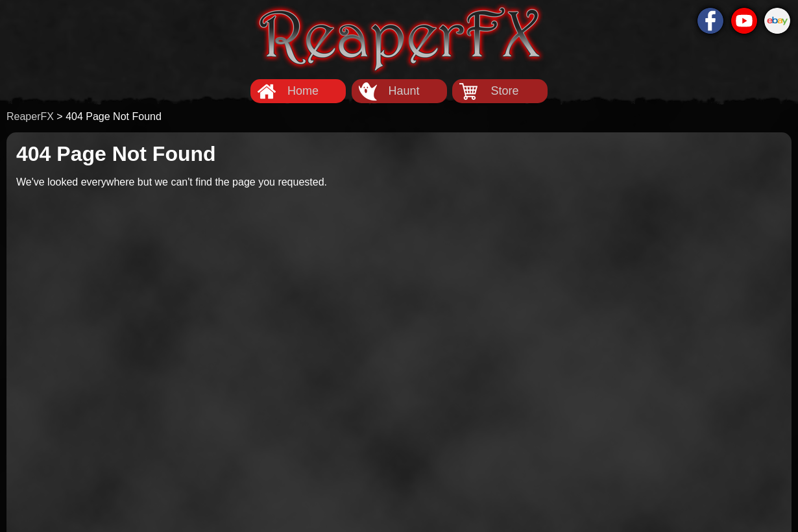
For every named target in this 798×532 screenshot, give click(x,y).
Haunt (404, 91)
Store (504, 91)
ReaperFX (30, 116)
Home (303, 91)
